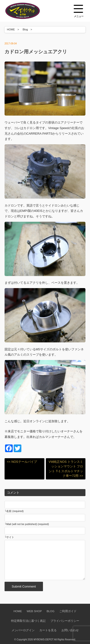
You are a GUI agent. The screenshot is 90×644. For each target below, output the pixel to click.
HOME (11, 29)
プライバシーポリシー (65, 621)
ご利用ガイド (68, 611)
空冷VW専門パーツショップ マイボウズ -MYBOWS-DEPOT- (29, 11)
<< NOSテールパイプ (22, 462)
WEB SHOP (34, 611)
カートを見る (48, 630)
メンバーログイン (23, 630)
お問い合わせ (70, 630)
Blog (25, 29)
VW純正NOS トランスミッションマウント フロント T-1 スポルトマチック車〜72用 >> (66, 469)
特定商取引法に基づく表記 (28, 621)
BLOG (50, 611)
